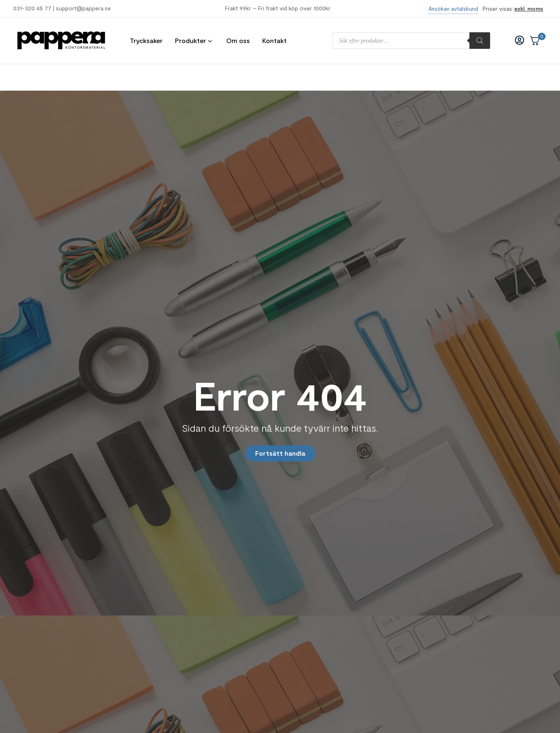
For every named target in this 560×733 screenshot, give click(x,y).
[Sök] (480, 41)
